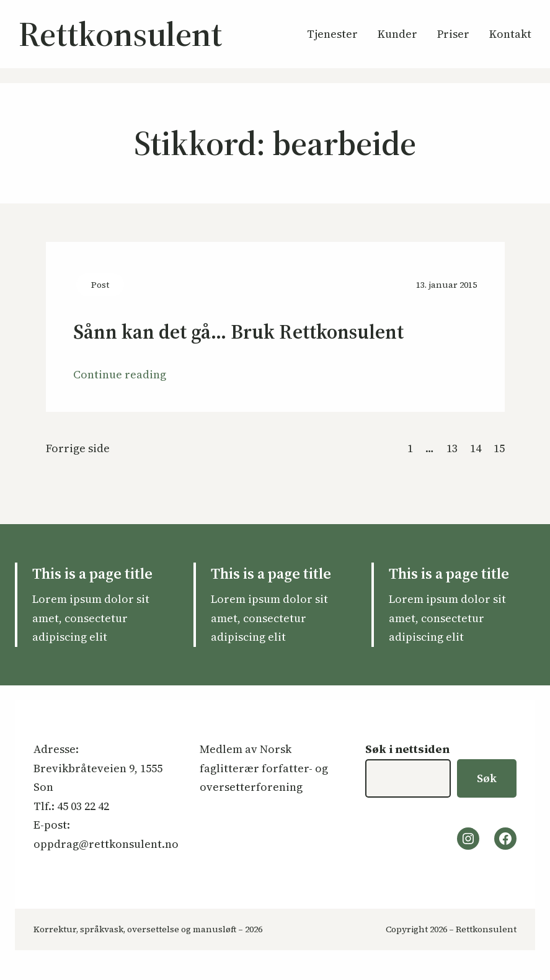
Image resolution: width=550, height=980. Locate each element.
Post (100, 285)
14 (476, 448)
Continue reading (120, 374)
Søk (487, 778)
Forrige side (78, 448)
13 (452, 448)
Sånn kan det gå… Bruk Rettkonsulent (238, 332)
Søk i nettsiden (407, 749)
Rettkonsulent (120, 34)
